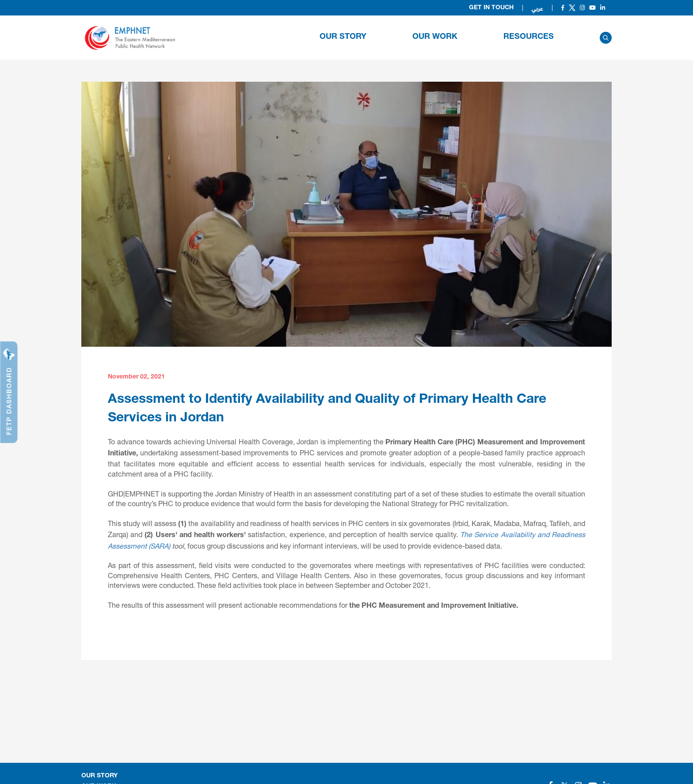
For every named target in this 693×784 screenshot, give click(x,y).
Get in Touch (491, 8)
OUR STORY (343, 37)
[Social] (563, 8)
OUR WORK (435, 37)
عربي (537, 8)
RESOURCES (529, 37)
